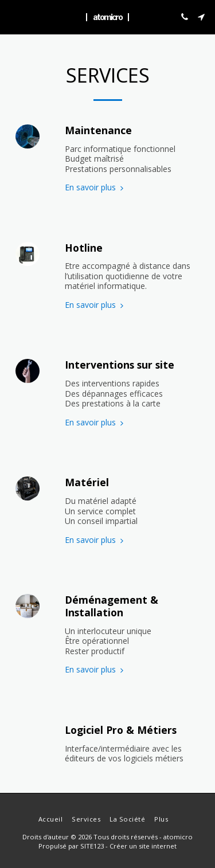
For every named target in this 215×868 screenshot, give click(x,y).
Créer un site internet (143, 846)
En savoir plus (95, 187)
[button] (13, 16)
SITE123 (92, 846)
